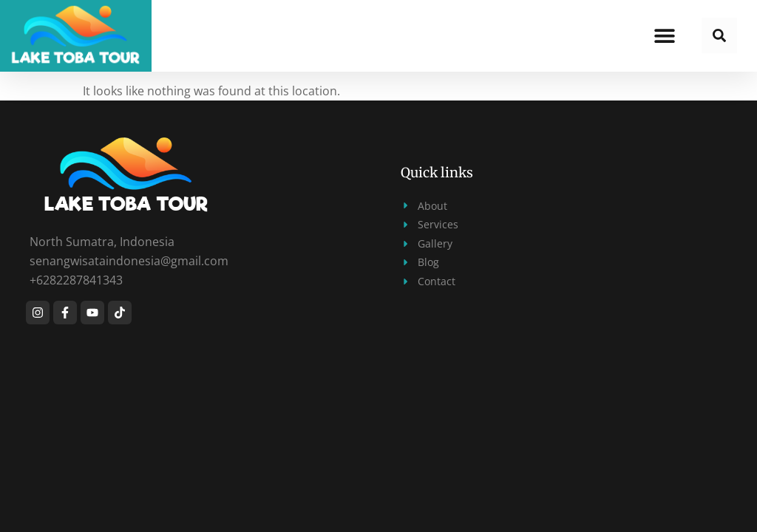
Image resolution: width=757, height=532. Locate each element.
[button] (665, 36)
